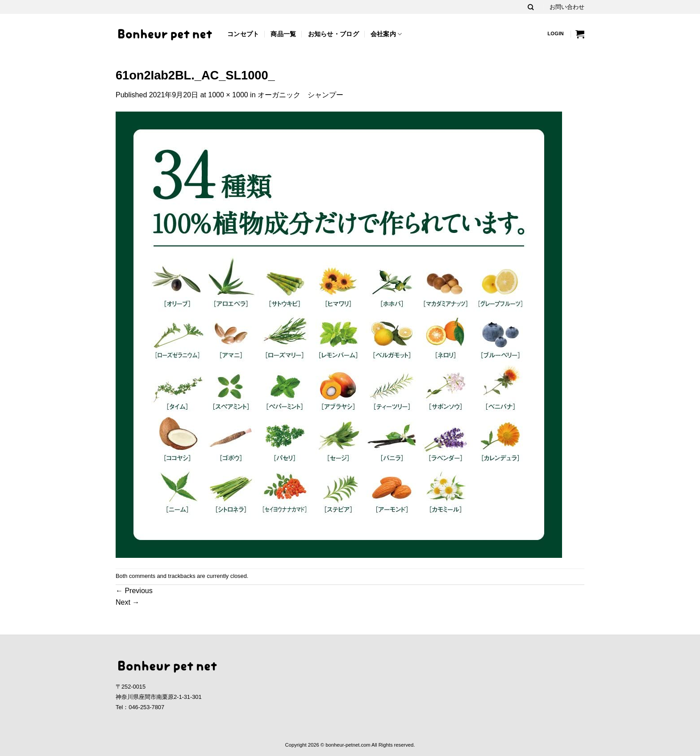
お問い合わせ (567, 7)
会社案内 (386, 34)
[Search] (531, 7)
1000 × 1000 (228, 95)
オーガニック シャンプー (300, 95)
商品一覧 (283, 34)
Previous (134, 591)
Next (127, 602)
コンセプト (243, 34)
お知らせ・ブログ (333, 34)
